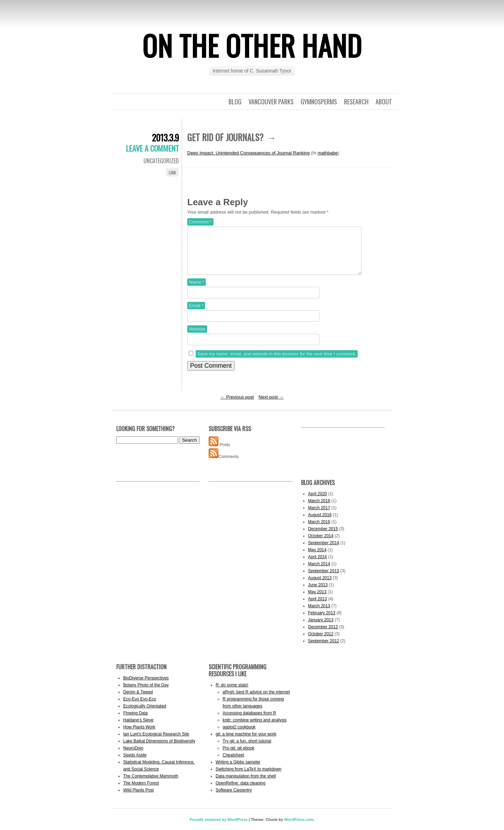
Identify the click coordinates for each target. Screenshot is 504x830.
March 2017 (319, 516)
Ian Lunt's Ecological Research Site (156, 742)
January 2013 (321, 628)
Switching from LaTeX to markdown (248, 777)
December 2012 (323, 635)
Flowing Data (135, 721)
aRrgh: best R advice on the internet (256, 700)
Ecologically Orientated (145, 714)
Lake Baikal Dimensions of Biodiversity (159, 749)
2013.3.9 (165, 137)
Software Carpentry (234, 798)
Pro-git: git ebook (239, 756)
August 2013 (320, 586)
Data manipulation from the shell (246, 784)
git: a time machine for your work (246, 742)
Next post (271, 405)
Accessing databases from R (249, 721)
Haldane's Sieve (138, 728)
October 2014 (321, 544)
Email (196, 314)
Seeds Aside (135, 763)
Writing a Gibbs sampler (238, 770)
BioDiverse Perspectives (146, 686)
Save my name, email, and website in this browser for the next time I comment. (277, 362)
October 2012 (321, 642)
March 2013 (319, 614)
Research (356, 102)
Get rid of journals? (225, 137)
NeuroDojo (133, 756)
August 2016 (320, 523)
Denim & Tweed (138, 700)
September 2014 (324, 551)
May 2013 (317, 600)
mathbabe (328, 153)
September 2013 (324, 579)
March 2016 (319, 530)
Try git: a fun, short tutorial (247, 749)
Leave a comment (152, 148)
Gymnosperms (319, 102)
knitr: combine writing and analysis (255, 728)
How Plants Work (139, 735)
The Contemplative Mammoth (151, 784)
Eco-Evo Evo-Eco (140, 707)
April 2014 (317, 565)
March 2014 (319, 572)
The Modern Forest (141, 791)
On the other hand (252, 45)
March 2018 (319, 509)
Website (197, 337)
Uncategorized (161, 161)
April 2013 (317, 607)
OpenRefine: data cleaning (240, 791)
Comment (200, 222)
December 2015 (323, 537)
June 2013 (318, 593)
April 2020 (317, 502)
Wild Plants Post (138, 798)
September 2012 (324, 649)
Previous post (237, 405)
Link (172, 172)
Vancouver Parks (271, 102)
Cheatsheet (233, 763)
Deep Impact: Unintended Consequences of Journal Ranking (248, 153)
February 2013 (322, 621)
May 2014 (317, 558)
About (384, 102)
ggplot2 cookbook (239, 735)
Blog (235, 102)
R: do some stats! (232, 693)
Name (197, 290)
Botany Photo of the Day (146, 693)
